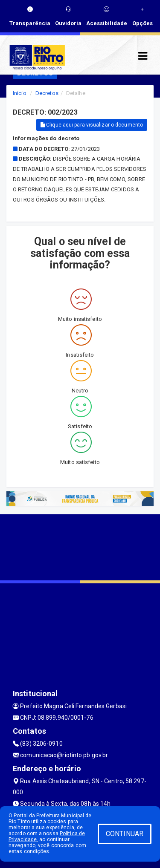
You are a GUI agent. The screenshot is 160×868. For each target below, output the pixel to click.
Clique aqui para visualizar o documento (92, 125)
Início (20, 93)
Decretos (47, 93)
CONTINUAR (125, 834)
